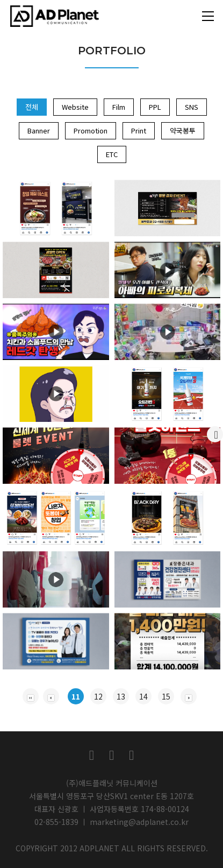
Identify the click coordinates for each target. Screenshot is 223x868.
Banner (39, 130)
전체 (32, 107)
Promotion (91, 130)
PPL (155, 107)
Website (75, 107)
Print (139, 130)
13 (121, 696)
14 (143, 696)
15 (166, 696)
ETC (112, 154)
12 (98, 696)
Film (119, 107)
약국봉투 (183, 130)
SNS (192, 107)
